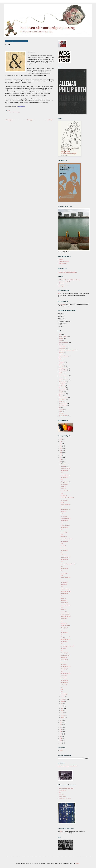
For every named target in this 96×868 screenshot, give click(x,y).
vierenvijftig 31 (64, 641)
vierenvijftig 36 (64, 594)
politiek (61, 338)
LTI (60, 408)
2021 (61, 448)
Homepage (30, 120)
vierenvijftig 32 (64, 632)
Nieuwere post (9, 120)
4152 (62, 562)
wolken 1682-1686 (65, 589)
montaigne (62, 402)
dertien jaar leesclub (64, 262)
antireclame (62, 384)
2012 (61, 725)
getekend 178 (64, 548)
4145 (62, 630)
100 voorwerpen (63, 404)
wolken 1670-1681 (65, 614)
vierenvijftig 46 (64, 516)
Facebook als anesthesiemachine (67, 272)
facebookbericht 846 (66, 578)
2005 (61, 741)
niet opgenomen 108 (66, 509)
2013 (61, 723)
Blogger (77, 863)
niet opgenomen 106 (66, 667)
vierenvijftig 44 (64, 528)
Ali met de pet (63, 790)
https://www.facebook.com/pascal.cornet (67, 766)
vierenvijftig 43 (64, 532)
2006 (61, 739)
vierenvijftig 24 (64, 694)
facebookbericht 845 (66, 591)
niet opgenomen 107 (66, 637)
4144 (62, 635)
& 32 (62, 514)
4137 (62, 692)
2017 (61, 457)
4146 (62, 621)
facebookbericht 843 (66, 616)
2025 (61, 439)
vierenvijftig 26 (64, 680)
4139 (62, 687)
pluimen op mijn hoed (64, 282)
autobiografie (62, 348)
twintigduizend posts (64, 286)
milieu (61, 374)
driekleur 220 (64, 657)
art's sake (61, 414)
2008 (61, 734)
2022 (61, 446)
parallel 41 (63, 546)
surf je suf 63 (64, 623)
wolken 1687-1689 (65, 525)
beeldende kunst (63, 370)
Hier (59, 293)
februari (63, 715)
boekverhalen (62, 388)
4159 (62, 507)
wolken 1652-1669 (65, 626)
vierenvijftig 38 (64, 573)
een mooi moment (64, 380)
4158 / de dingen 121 (66, 518)
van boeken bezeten (64, 376)
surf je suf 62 (64, 685)
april (62, 711)
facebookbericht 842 (66, 639)
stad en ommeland (64, 342)
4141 (62, 662)
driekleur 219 (64, 664)
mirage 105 (63, 512)
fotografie (62, 362)
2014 (61, 720)
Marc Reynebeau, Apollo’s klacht (69, 564)
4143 (62, 644)
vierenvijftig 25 (64, 683)
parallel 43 (63, 486)
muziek (61, 378)
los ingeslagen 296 (65, 655)
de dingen (62, 366)
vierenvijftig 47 (64, 500)
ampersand (11, 112)
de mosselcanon (63, 406)
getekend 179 (64, 537)
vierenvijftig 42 (64, 541)
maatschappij (17, 112)
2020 (61, 450)
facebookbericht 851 (66, 468)
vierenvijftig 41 (64, 550)
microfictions (62, 400)
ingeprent (61, 410)
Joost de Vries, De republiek (67, 498)
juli (62, 704)
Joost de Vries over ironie (67, 539)
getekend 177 (64, 676)
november (64, 466)
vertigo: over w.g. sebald (65, 798)
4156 (62, 530)
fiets (60, 344)
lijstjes (61, 396)
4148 (62, 596)
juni (62, 706)
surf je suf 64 (64, 555)
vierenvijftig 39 (64, 569)
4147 (62, 607)
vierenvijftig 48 (64, 484)
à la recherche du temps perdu (66, 788)
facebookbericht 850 (66, 475)
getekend (61, 352)
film (60, 358)
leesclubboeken (63, 263)
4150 (62, 575)
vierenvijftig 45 (64, 521)
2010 (61, 729)
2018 (61, 455)
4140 (62, 671)
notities (61, 354)
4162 (62, 473)
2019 (61, 453)
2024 (61, 441)
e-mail (61, 751)
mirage (61, 372)
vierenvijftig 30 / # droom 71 (68, 646)
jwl (60, 792)
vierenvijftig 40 (64, 559)
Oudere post (50, 120)
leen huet (61, 794)
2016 (61, 460)
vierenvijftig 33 (64, 628)
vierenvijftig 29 (64, 653)
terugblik (61, 392)
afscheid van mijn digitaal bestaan (67, 350)
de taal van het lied (64, 416)
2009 (61, 732)
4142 (62, 651)
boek (60, 334)
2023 (61, 444)
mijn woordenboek (64, 356)
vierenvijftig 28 (64, 660)
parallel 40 (63, 598)
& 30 (62, 580)
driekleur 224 (64, 584)
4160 (62, 493)
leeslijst (61, 260)
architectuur (62, 386)
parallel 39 (63, 610)
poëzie (61, 364)
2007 (61, 736)
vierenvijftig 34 (64, 619)
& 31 (62, 566)
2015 (61, 462)
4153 (62, 553)
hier (61, 831)
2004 (61, 743)
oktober (63, 697)
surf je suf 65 (64, 496)
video (61, 412)
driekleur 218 (64, 678)
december (63, 464)
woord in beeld (63, 336)
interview (61, 284)
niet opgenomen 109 (66, 482)
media (61, 340)
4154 (62, 543)
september (64, 699)
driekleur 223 (64, 600)
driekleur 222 (64, 612)
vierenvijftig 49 (64, 477)
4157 (62, 523)
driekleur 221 (64, 648)
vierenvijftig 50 (64, 470)
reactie (62, 502)
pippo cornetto (63, 390)
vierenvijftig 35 (64, 603)
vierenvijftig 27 (64, 669)
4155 (62, 534)
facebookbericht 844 (66, 605)
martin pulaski (63, 796)
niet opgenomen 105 (66, 673)
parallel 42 (63, 489)
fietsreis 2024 (62, 382)
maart (62, 713)
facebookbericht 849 (66, 491)
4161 (62, 480)
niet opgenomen (63, 368)
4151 (62, 571)
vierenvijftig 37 (64, 582)
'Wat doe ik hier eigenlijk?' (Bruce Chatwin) (70, 280)
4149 (62, 587)
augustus (63, 701)
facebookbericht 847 (66, 557)
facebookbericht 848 (66, 505)
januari (63, 717)
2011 (61, 727)
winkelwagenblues (64, 398)
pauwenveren (62, 394)
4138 (62, 689)
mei (62, 708)
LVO (60, 360)
